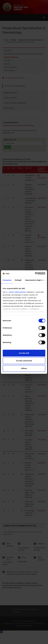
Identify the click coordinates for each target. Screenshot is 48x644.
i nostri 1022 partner (17, 292)
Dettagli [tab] (18, 280)
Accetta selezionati (24, 361)
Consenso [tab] (7, 280)
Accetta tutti (24, 353)
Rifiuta (24, 368)
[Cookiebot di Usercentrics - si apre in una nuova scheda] (35, 274)
